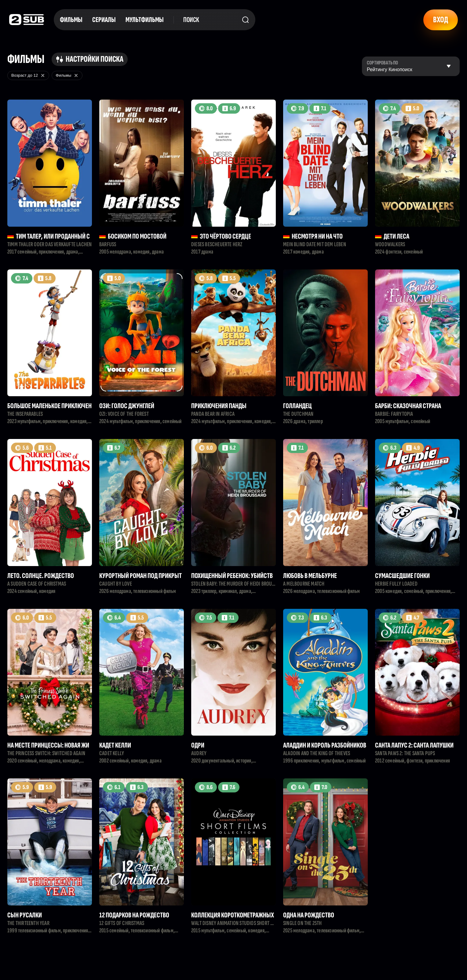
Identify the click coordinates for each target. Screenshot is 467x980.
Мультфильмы (145, 20)
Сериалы (104, 20)
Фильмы (71, 20)
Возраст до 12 (28, 75)
